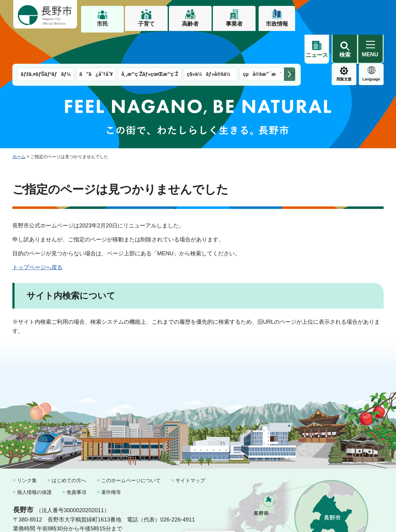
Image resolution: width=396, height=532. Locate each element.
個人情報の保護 (34, 460)
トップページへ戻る (37, 236)
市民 (102, 24)
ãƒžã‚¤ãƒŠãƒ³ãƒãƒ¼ (46, 43)
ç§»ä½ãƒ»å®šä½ (211, 43)
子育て (146, 24)
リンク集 (27, 449)
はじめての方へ (69, 449)
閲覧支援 (317, 48)
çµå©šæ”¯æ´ (262, 43)
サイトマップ (190, 449)
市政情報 (277, 24)
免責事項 (76, 460)
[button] (345, 15)
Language (344, 48)
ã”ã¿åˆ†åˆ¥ (96, 43)
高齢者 (190, 24)
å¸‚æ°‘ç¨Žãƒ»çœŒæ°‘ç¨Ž (150, 43)
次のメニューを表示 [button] (290, 43)
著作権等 (111, 460)
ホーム (19, 125)
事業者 (234, 24)
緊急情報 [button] (371, 46)
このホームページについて (131, 449)
